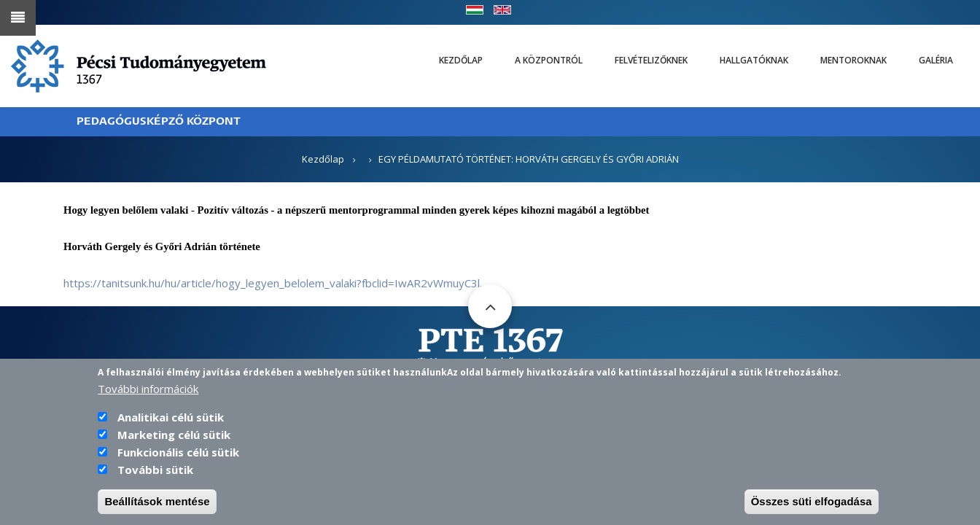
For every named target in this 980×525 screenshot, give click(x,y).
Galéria (936, 60)
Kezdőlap (461, 60)
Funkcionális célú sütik (178, 460)
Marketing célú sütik (174, 443)
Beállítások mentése (157, 509)
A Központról (549, 60)
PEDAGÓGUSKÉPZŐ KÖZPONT (159, 121)
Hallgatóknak (754, 60)
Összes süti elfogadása (812, 509)
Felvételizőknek (651, 60)
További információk (148, 397)
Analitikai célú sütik (171, 425)
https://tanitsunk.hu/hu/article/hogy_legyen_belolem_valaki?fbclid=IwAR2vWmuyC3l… (276, 283)
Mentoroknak (853, 60)
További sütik (155, 478)
